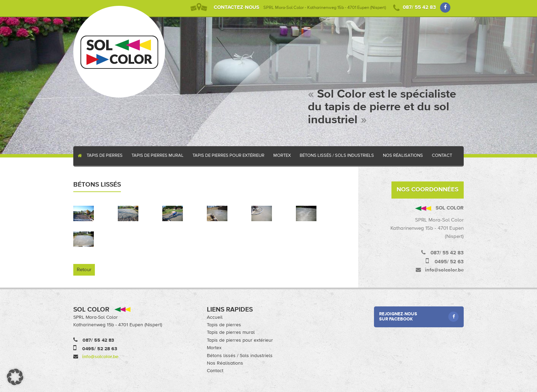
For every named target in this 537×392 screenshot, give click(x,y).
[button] (15, 377)
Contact (442, 156)
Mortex (282, 156)
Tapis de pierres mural (158, 156)
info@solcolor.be (100, 357)
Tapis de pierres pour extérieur (228, 156)
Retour (84, 270)
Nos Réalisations (403, 156)
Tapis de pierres (105, 156)
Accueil (78, 156)
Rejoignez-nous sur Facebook (419, 317)
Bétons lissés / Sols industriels (337, 156)
